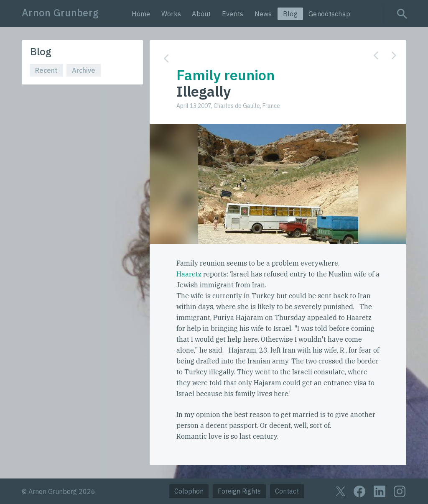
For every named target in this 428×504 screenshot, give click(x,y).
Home (141, 14)
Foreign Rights (239, 491)
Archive (84, 70)
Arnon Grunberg (60, 13)
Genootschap (329, 14)
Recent (46, 70)
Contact (287, 491)
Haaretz (189, 274)
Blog (290, 14)
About (201, 14)
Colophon (189, 491)
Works (171, 14)
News (263, 14)
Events (233, 14)
